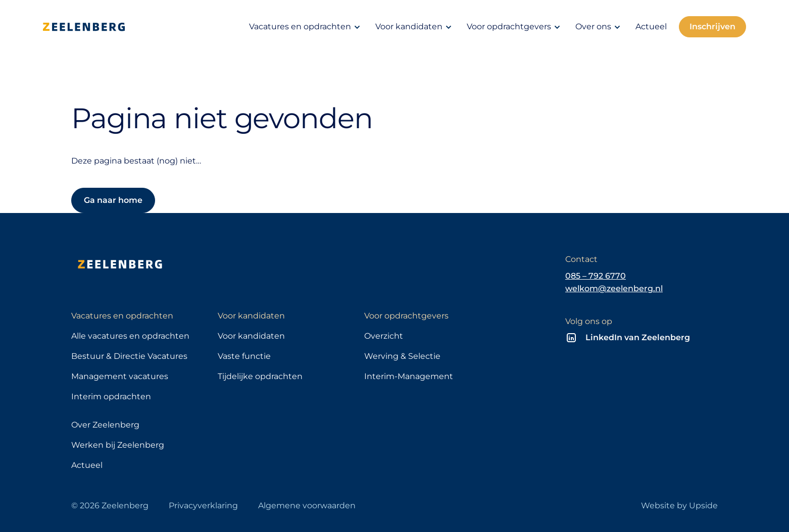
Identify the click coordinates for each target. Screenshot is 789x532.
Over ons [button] (599, 27)
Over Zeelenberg (105, 425)
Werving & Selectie (402, 356)
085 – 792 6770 (596, 276)
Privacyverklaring (203, 506)
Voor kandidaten (251, 336)
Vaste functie (244, 356)
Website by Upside (679, 506)
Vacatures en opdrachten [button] (306, 27)
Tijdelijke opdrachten (260, 376)
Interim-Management (409, 376)
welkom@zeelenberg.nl (614, 288)
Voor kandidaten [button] (415, 27)
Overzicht (384, 336)
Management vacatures (120, 376)
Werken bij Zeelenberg (118, 445)
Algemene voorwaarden (307, 506)
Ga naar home (113, 200)
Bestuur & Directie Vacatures (129, 356)
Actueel (651, 26)
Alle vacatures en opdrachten (130, 336)
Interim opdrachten (111, 396)
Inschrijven (712, 26)
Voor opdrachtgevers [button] (515, 27)
